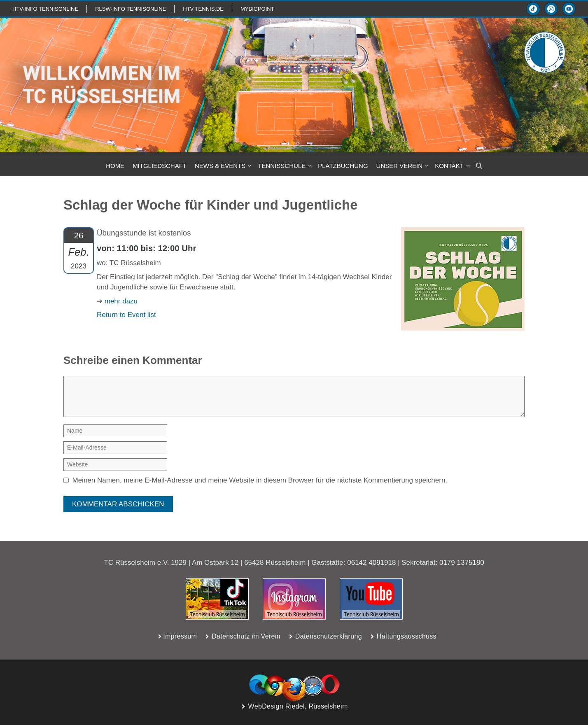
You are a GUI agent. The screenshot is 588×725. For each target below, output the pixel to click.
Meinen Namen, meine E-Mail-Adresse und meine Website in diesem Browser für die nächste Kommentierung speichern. (260, 480)
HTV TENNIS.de (203, 9)
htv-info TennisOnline (45, 9)
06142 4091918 (371, 563)
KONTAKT (453, 166)
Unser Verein (404, 166)
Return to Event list (126, 315)
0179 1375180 (462, 563)
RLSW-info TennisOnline (131, 9)
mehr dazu (121, 301)
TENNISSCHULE (286, 166)
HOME (115, 166)
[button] (479, 166)
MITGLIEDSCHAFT (160, 166)
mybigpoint (257, 9)
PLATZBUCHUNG (343, 166)
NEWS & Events (224, 166)
